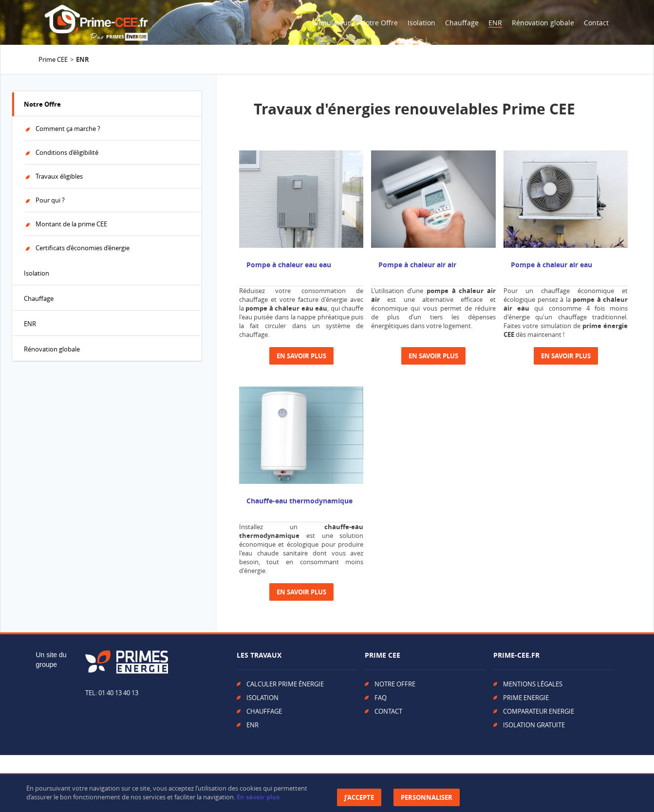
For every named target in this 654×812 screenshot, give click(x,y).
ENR (495, 23)
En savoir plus (258, 797)
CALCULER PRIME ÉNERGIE (285, 684)
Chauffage (462, 23)
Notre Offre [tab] (42, 104)
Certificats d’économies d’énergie (83, 248)
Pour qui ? (50, 200)
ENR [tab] (30, 324)
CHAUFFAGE (264, 711)
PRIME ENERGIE (526, 698)
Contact (596, 23)
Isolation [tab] (37, 273)
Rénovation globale (543, 23)
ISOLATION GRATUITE (534, 725)
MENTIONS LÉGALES (533, 684)
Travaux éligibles (59, 176)
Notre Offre (379, 23)
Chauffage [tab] (39, 298)
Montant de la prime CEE (71, 224)
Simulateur (333, 23)
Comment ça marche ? (68, 129)
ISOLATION (262, 698)
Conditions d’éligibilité (67, 152)
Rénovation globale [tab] (52, 349)
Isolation (421, 23)
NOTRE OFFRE (395, 684)
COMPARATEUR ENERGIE (539, 711)
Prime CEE (53, 59)
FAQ (381, 698)
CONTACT (388, 711)
